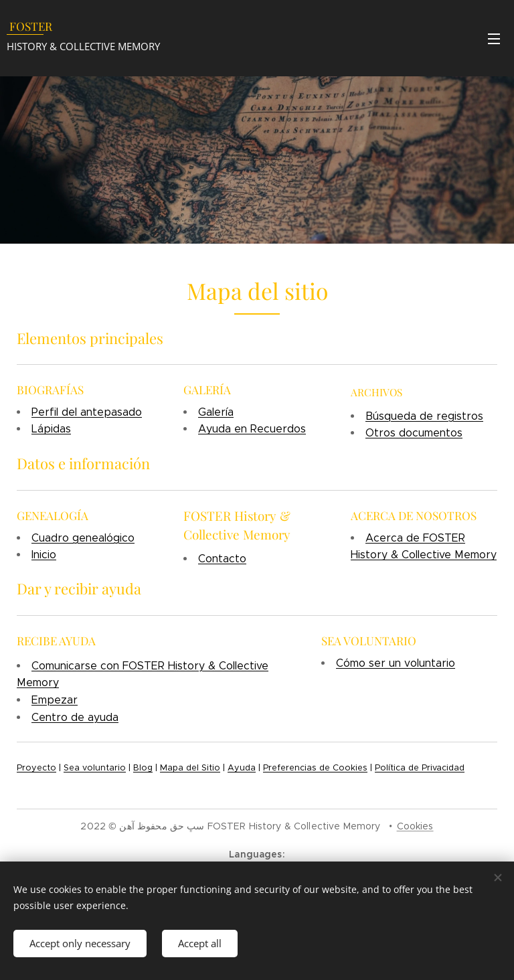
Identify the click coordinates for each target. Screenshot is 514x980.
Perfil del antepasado (87, 412)
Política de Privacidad (420, 768)
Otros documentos (414, 433)
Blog (143, 768)
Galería (216, 412)
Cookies (415, 826)
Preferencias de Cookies (315, 768)
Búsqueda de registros (424, 416)
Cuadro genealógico (83, 538)
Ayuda (242, 768)
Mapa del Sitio (190, 768)
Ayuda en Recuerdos (252, 429)
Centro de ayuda (75, 717)
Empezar (55, 700)
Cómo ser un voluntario (396, 663)
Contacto (222, 559)
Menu (494, 39)
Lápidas (51, 429)
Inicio (44, 555)
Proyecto (36, 768)
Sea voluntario (95, 768)
